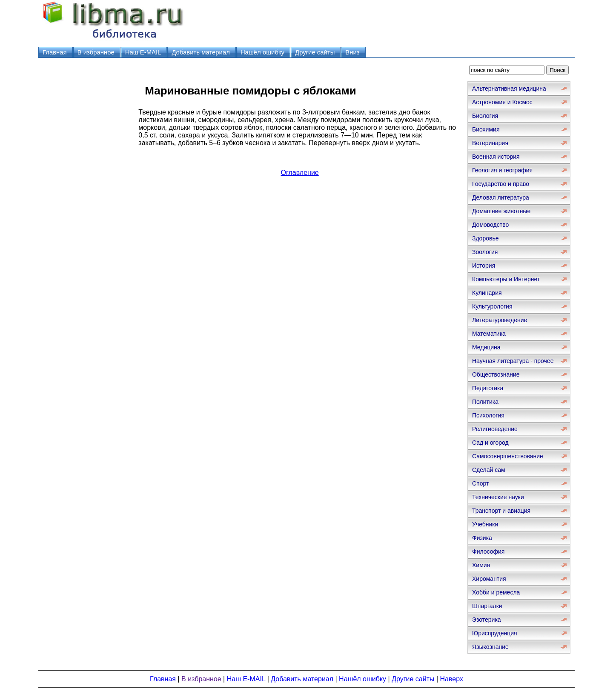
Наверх (452, 679)
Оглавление (300, 173)
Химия (481, 565)
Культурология (492, 306)
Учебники (485, 524)
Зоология (485, 252)
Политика (485, 402)
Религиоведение (495, 429)
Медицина (486, 347)
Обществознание (496, 374)
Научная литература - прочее (513, 361)
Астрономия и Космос (502, 102)
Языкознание (490, 647)
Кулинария (487, 293)
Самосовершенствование (508, 456)
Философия (488, 551)
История (484, 266)
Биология (485, 116)
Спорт (480, 483)
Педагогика (488, 388)
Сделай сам (489, 470)
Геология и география (502, 170)
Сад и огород (490, 443)
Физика (482, 538)
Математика (489, 334)
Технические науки (498, 497)
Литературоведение (500, 320)
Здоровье (486, 238)
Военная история (496, 157)
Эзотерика (487, 620)
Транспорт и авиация (501, 511)
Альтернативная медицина (509, 89)
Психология (488, 415)
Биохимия (486, 129)
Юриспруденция (495, 633)
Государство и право (501, 184)
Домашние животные (501, 211)
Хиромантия (489, 579)
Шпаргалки (487, 606)
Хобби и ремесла (496, 592)
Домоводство (490, 225)
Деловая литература (501, 197)
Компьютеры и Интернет (506, 279)
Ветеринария (490, 143)
